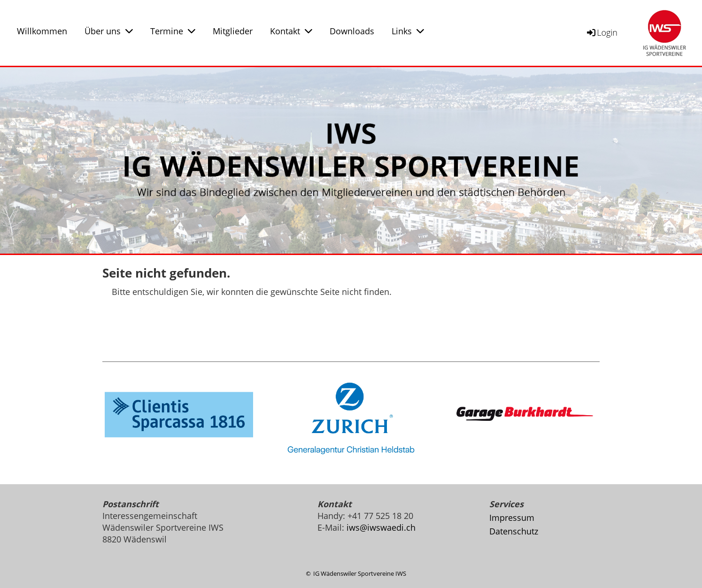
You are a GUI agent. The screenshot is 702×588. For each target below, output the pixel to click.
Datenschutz (514, 531)
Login (602, 32)
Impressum (512, 518)
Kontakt (291, 31)
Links (408, 31)
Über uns (109, 31)
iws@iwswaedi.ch (381, 527)
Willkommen (42, 31)
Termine (173, 31)
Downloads (352, 31)
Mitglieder (233, 31)
